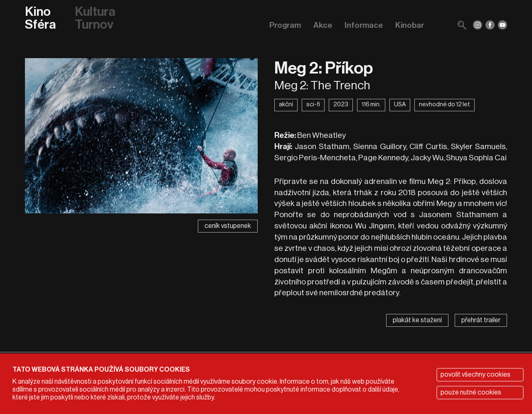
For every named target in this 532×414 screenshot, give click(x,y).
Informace (364, 25)
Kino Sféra (40, 18)
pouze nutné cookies (471, 392)
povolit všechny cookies (475, 375)
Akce (323, 25)
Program (285, 25)
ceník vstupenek (228, 226)
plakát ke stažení (417, 320)
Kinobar (410, 25)
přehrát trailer (481, 320)
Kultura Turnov (95, 18)
